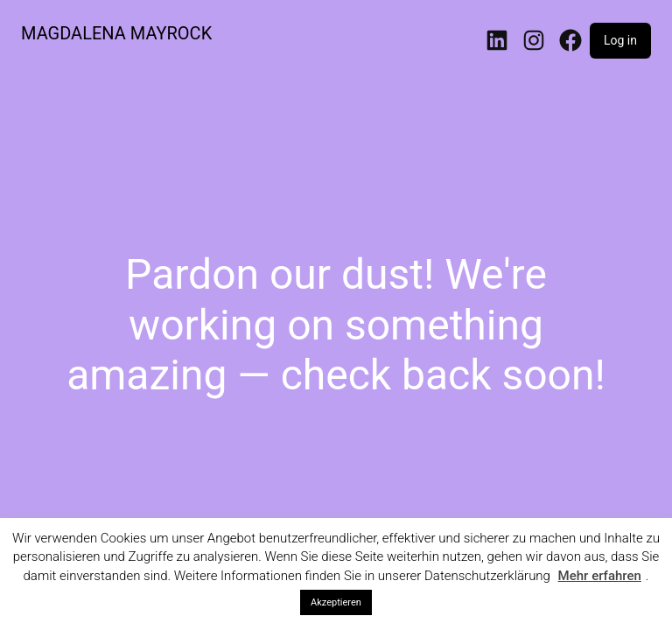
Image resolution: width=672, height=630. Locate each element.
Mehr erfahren (600, 576)
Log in (620, 40)
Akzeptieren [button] (336, 602)
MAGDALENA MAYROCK (116, 33)
